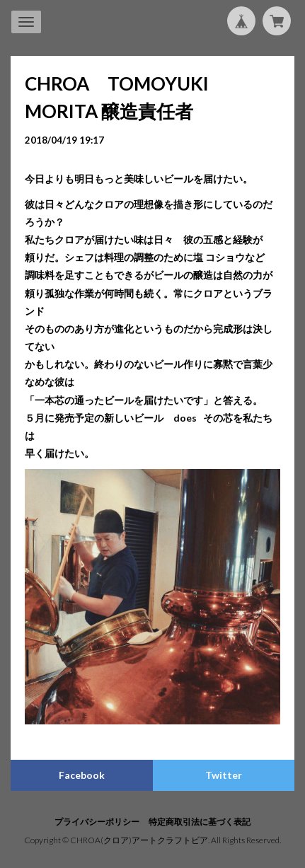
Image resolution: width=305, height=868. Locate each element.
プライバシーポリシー (97, 822)
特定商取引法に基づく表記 (200, 822)
